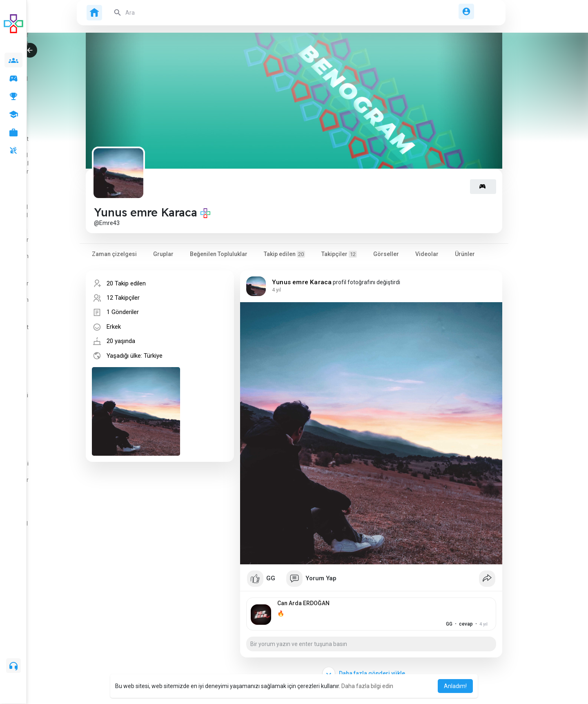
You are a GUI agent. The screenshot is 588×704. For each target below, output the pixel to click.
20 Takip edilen (126, 283)
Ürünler (465, 254)
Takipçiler (339, 254)
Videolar (427, 254)
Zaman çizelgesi (114, 254)
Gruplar (163, 254)
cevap (450, 624)
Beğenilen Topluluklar (219, 254)
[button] (192, 13)
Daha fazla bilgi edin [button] (367, 686)
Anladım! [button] (455, 686)
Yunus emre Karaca (302, 282)
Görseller (386, 254)
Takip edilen (284, 254)
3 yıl (276, 290)
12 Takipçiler (123, 298)
